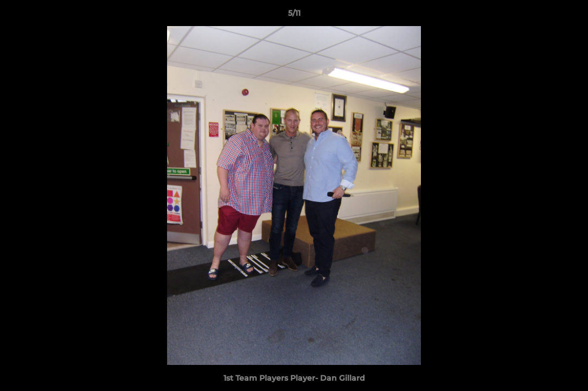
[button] (568, 16)
